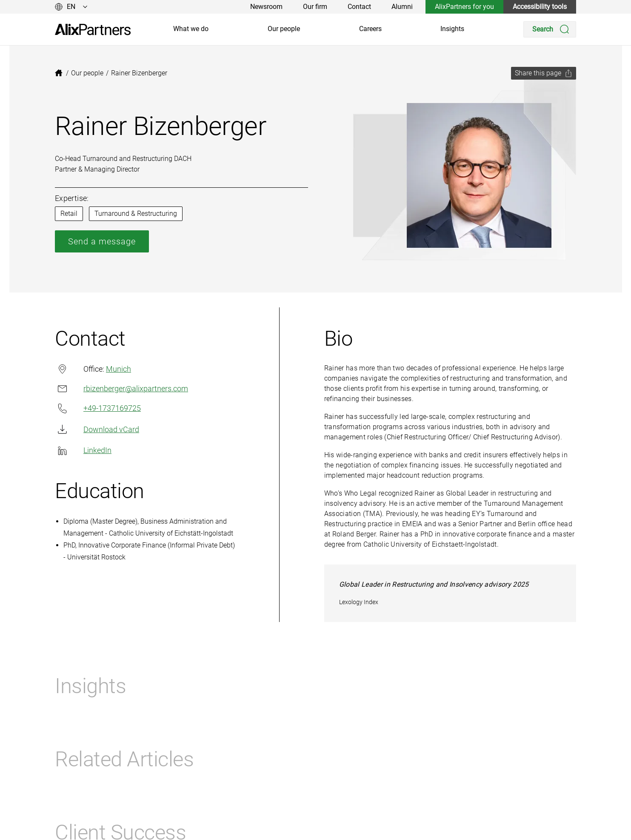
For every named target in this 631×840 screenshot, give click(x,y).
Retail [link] (69, 214)
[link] (93, 30)
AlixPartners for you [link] (464, 7)
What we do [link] (191, 29)
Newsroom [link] (266, 7)
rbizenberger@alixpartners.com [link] (121, 388)
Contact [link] (359, 7)
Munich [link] (118, 369)
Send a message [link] (102, 241)
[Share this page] (544, 73)
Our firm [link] (315, 7)
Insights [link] (452, 29)
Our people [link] (284, 29)
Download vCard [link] (97, 429)
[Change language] (71, 7)
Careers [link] (370, 29)
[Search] (550, 29)
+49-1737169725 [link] (98, 409)
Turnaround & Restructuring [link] (136, 214)
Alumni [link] (402, 7)
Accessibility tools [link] (540, 7)
